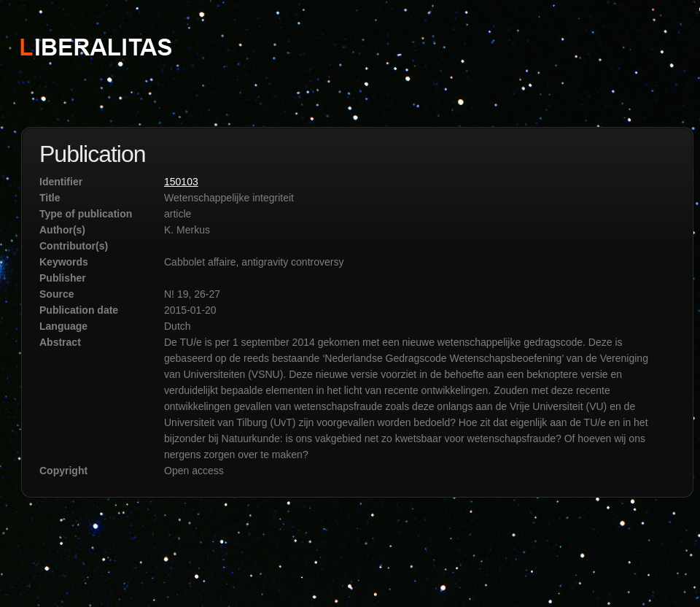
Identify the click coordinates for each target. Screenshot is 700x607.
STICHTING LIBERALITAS (95, 46)
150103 (181, 182)
